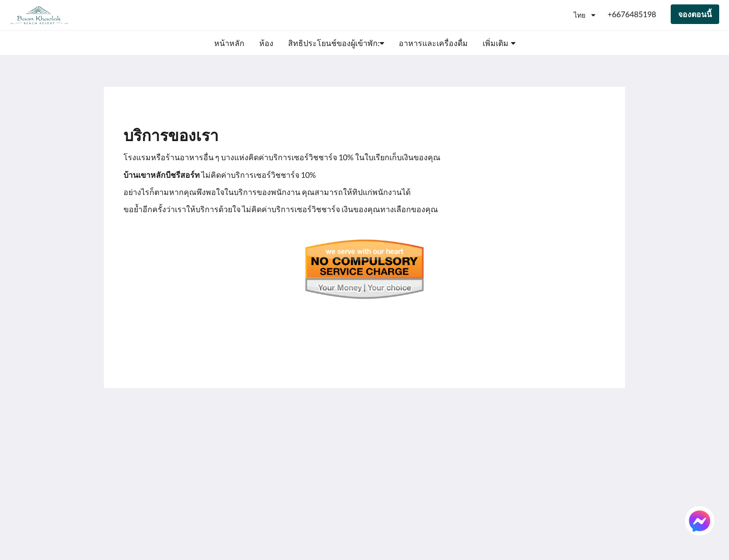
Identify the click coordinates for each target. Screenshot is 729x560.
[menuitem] (229, 43)
